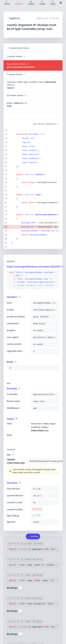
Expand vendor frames (19, 48)
